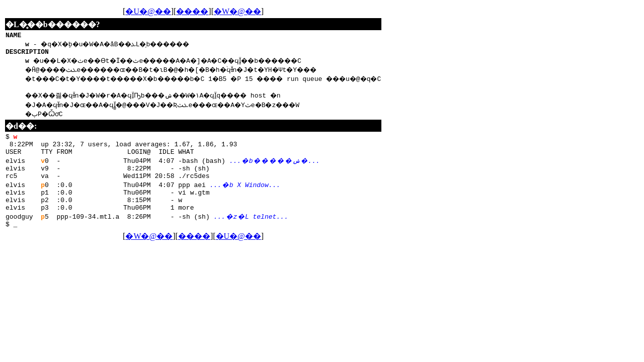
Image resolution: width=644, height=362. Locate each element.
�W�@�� (260, 11)
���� (215, 11)
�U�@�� (171, 11)
